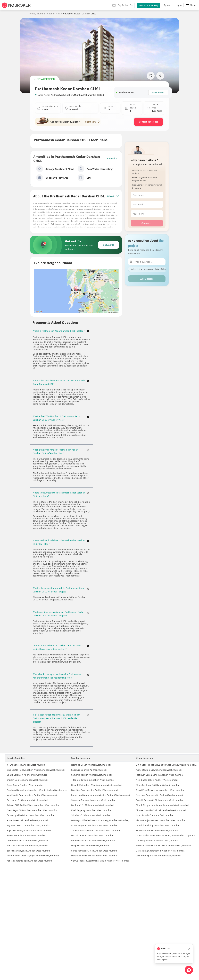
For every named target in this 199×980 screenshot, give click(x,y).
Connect (146, 215)
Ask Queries (147, 271)
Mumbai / (42, 14)
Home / (32, 14)
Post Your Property (149, 5)
